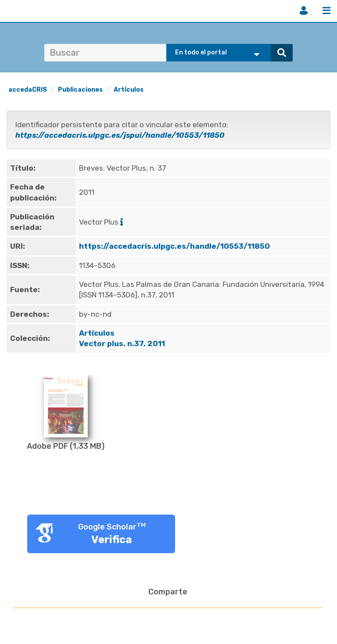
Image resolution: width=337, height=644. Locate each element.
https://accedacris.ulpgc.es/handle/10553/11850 (174, 246)
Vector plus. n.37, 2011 (123, 343)
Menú (326, 11)
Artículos (129, 90)
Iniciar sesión (304, 11)
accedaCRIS (28, 90)
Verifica (112, 540)
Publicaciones (80, 90)
